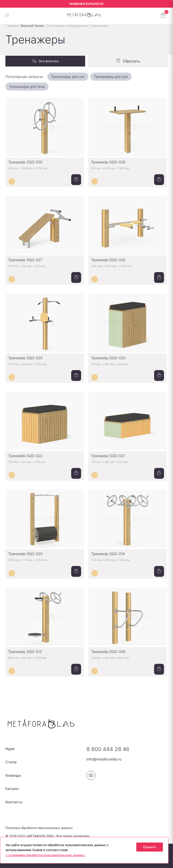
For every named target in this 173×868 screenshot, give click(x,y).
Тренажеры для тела (27, 87)
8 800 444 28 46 (108, 749)
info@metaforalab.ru (104, 759)
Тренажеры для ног (68, 77)
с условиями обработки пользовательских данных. (46, 855)
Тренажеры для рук (111, 77)
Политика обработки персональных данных (39, 828)
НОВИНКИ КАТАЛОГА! (86, 4)
